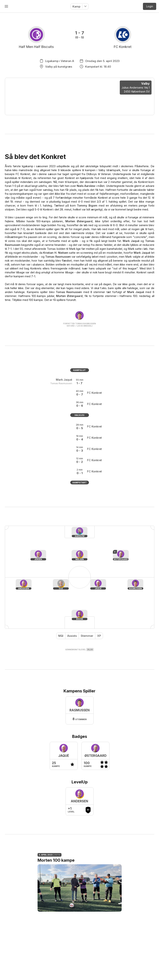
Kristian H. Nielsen (56, 253)
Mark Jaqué (131, 241)
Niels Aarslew (86, 186)
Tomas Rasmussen (58, 257)
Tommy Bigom (87, 205)
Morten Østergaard (79, 221)
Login (150, 6)
